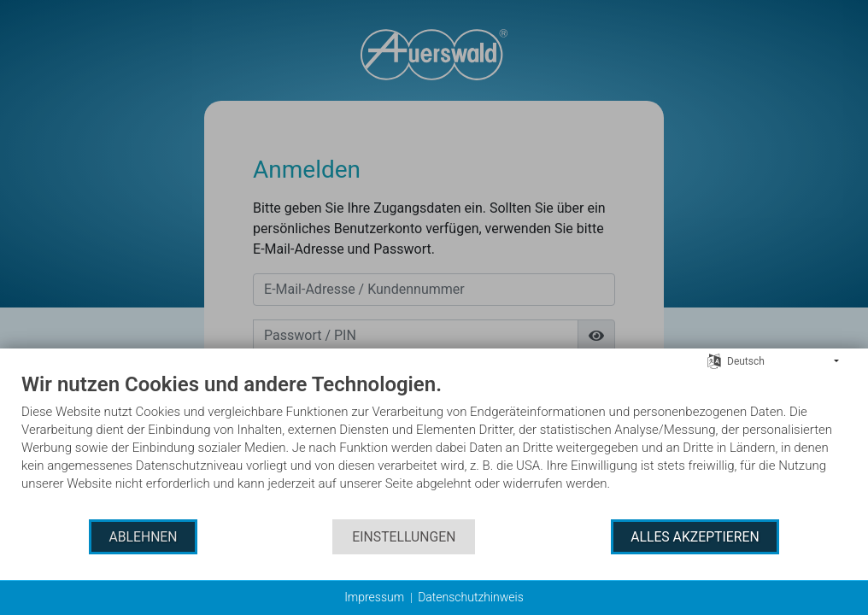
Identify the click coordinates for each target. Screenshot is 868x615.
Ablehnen (143, 537)
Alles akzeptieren (695, 537)
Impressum (374, 597)
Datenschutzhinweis (471, 597)
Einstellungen (404, 537)
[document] (434, 445)
